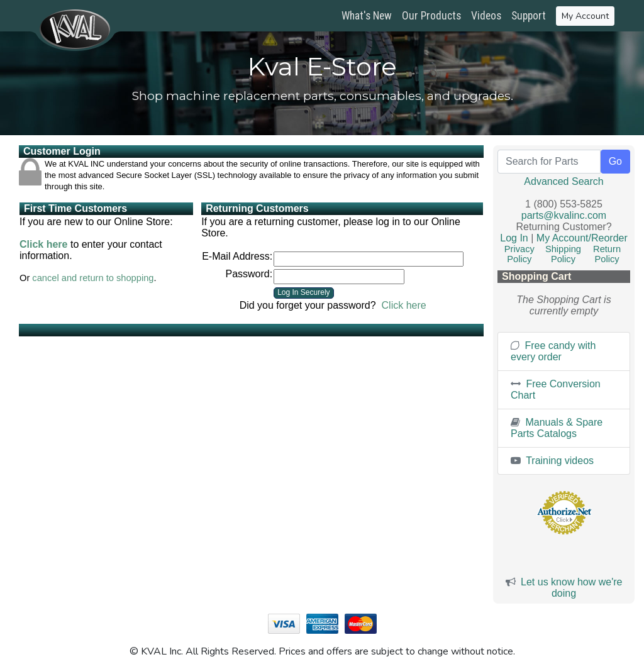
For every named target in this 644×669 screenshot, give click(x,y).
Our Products (431, 16)
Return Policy (607, 254)
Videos (486, 16)
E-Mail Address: (237, 256)
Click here (43, 244)
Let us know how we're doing (571, 588)
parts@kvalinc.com (564, 215)
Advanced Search (563, 181)
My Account (585, 16)
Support (529, 16)
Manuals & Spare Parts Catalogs (557, 428)
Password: (249, 274)
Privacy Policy (519, 254)
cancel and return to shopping (93, 278)
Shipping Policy (563, 254)
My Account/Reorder (582, 238)
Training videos (552, 461)
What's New (367, 16)
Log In (514, 238)
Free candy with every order (553, 351)
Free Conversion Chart (556, 390)
